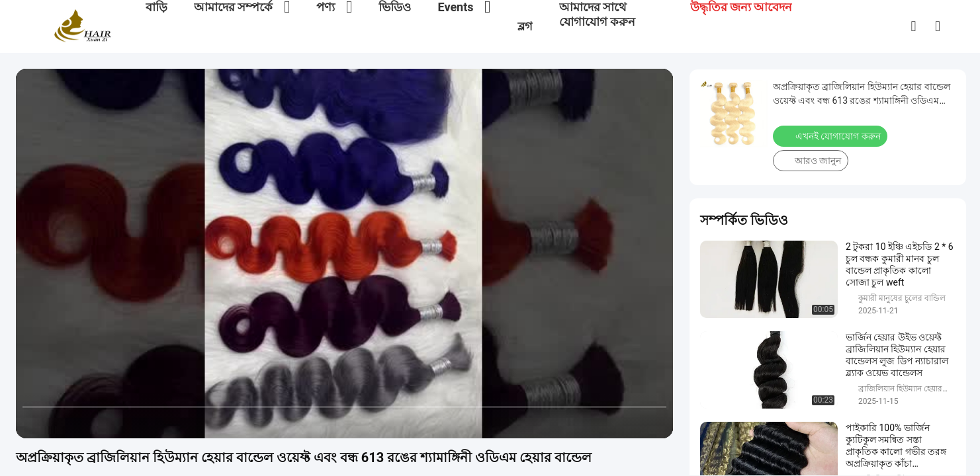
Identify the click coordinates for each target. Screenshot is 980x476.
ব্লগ (525, 26)
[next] (86, 422)
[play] (345, 253)
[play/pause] (60, 422)
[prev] (33, 422)
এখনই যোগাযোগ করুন (830, 136)
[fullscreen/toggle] (656, 422)
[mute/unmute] (112, 422)
